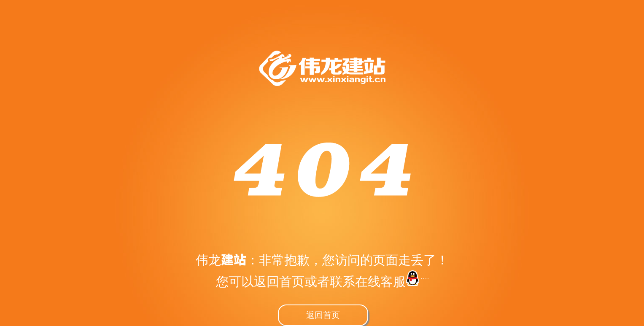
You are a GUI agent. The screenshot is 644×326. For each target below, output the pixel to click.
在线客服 (392, 281)
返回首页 (323, 315)
